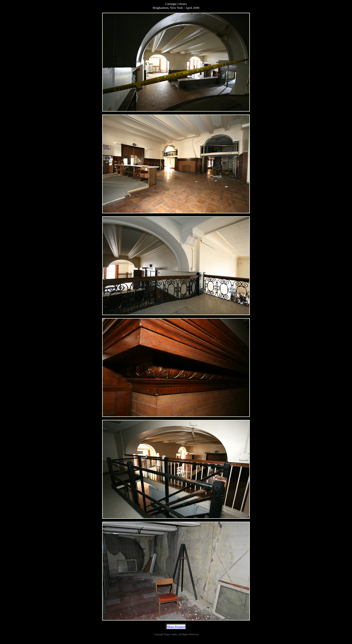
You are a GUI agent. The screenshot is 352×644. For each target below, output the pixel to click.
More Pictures (176, 627)
